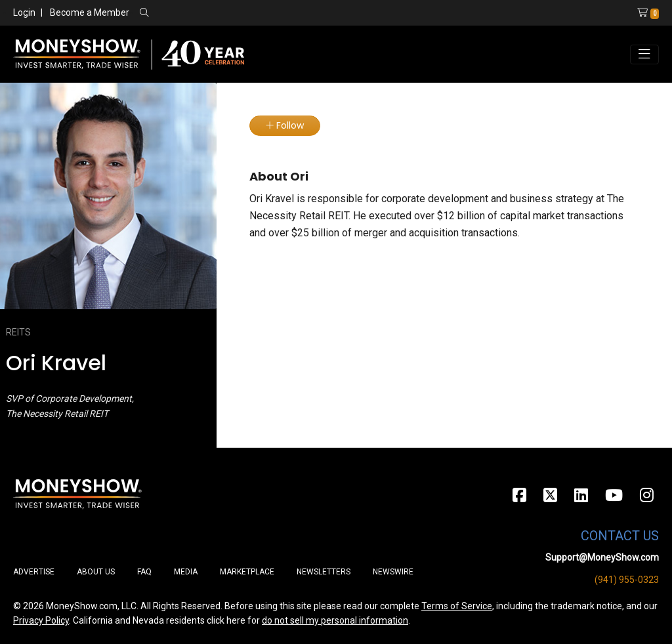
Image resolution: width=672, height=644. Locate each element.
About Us (96, 572)
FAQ (144, 572)
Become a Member (90, 12)
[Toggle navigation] (644, 54)
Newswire (393, 572)
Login (24, 12)
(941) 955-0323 (627, 580)
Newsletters (324, 572)
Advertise (34, 572)
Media (186, 572)
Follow (285, 125)
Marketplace (247, 572)
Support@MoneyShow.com (602, 557)
